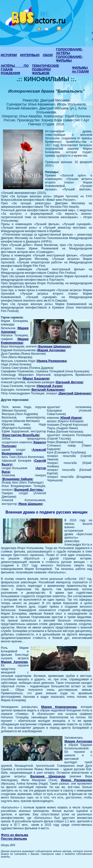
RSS (59, 29)
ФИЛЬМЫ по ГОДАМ (80, 69)
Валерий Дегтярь (29, 490)
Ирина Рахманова (52, 361)
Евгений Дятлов (69, 382)
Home (39, 29)
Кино (36, 16)
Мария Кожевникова (15, 341)
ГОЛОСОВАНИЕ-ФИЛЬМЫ (69, 59)
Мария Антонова (51, 350)
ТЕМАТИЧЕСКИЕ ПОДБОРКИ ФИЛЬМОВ (46, 69)
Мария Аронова (15, 330)
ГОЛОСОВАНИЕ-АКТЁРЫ (69, 51)
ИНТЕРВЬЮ (30, 55)
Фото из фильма (15, 835)
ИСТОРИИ (9, 55)
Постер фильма (14, 839)
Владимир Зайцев (18, 479)
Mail (47, 29)
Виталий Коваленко (48, 390)
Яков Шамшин (31, 504)
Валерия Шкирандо (54, 346)
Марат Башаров (36, 378)
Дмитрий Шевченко (75, 393)
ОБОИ (48, 55)
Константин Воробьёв (21, 435)
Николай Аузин (50, 386)
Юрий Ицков (71, 418)
